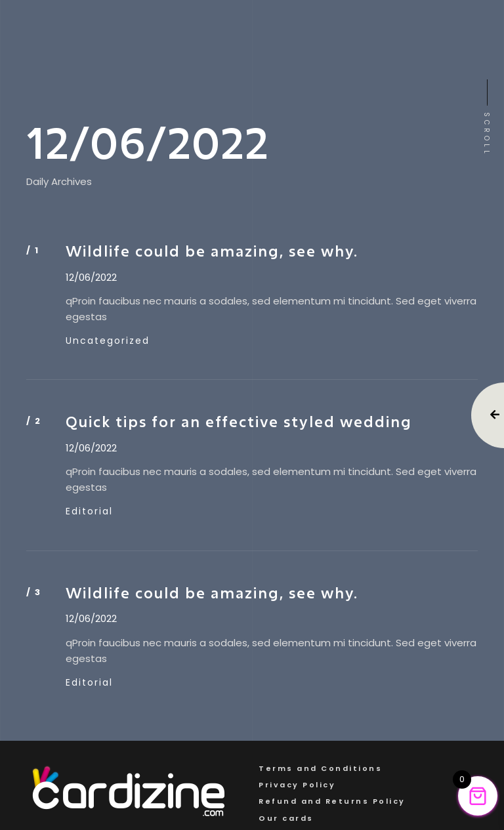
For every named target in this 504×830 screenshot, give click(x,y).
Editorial (89, 511)
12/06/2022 (91, 278)
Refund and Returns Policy (332, 801)
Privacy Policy (297, 785)
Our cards (286, 818)
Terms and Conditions (320, 768)
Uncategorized (108, 341)
